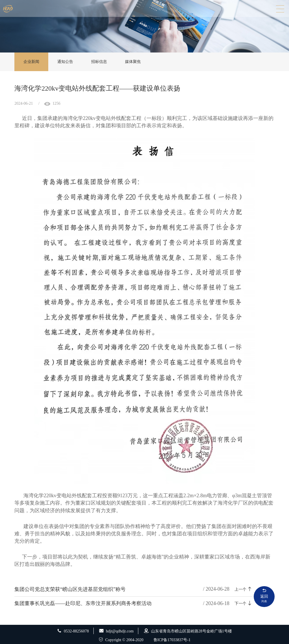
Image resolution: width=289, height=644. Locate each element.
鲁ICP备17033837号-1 (172, 640)
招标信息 (99, 62)
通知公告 (65, 62)
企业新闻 (31, 62)
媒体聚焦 (133, 62)
